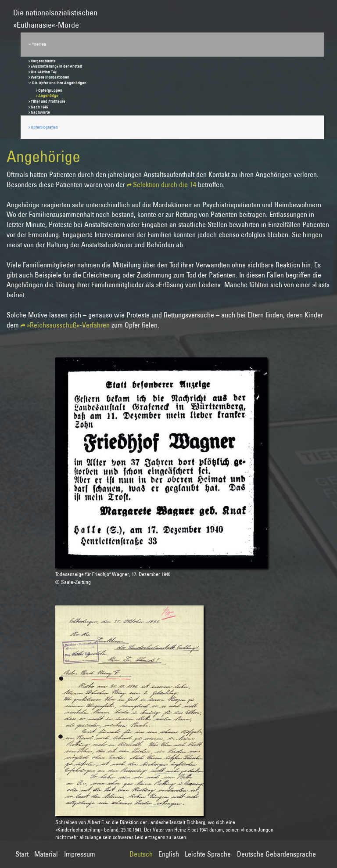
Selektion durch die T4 (165, 184)
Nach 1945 (39, 107)
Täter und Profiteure (48, 101)
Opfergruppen (50, 90)
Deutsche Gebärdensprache (276, 854)
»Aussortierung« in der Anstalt (56, 66)
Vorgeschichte (43, 61)
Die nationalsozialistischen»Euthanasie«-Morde (55, 15)
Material (46, 854)
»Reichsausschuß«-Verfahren (68, 325)
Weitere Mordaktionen (50, 77)
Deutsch (141, 854)
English (169, 854)
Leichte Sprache (208, 854)
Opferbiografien (44, 127)
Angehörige (48, 95)
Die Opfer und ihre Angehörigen (59, 83)
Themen (39, 44)
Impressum (80, 854)
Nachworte (40, 112)
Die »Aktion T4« (44, 72)
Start (22, 854)
